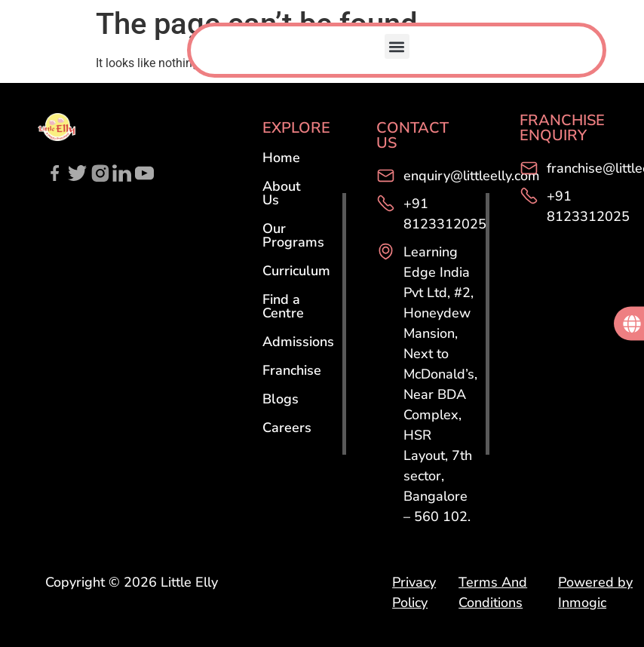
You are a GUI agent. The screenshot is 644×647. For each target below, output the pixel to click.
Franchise (292, 370)
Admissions (298, 342)
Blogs (281, 399)
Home (281, 158)
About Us (282, 193)
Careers (287, 428)
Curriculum (296, 271)
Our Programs (293, 235)
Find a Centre (283, 306)
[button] (397, 46)
